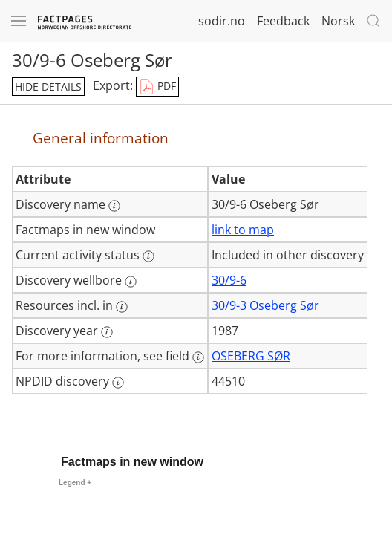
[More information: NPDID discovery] (118, 383)
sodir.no (222, 21)
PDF (157, 87)
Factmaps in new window (132, 462)
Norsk (338, 21)
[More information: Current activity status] (148, 256)
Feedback (283, 21)
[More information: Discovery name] (114, 206)
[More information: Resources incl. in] (122, 307)
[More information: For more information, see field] (198, 357)
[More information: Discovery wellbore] (131, 282)
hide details (48, 87)
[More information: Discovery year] (107, 332)
